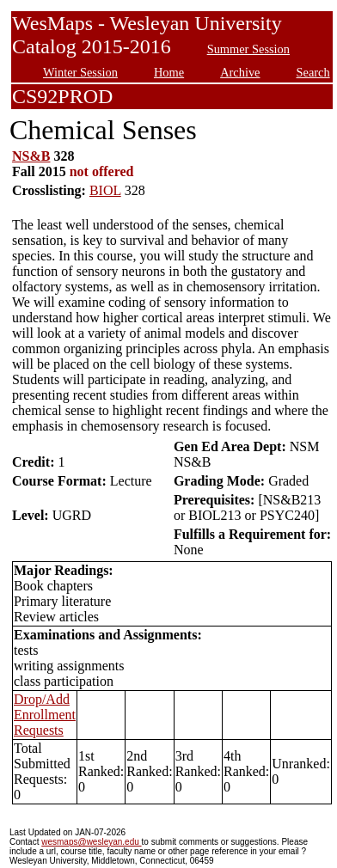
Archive (240, 72)
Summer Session (248, 49)
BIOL (105, 190)
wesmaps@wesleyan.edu (91, 842)
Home (169, 72)
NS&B (31, 156)
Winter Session (80, 72)
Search (313, 72)
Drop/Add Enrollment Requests (45, 715)
